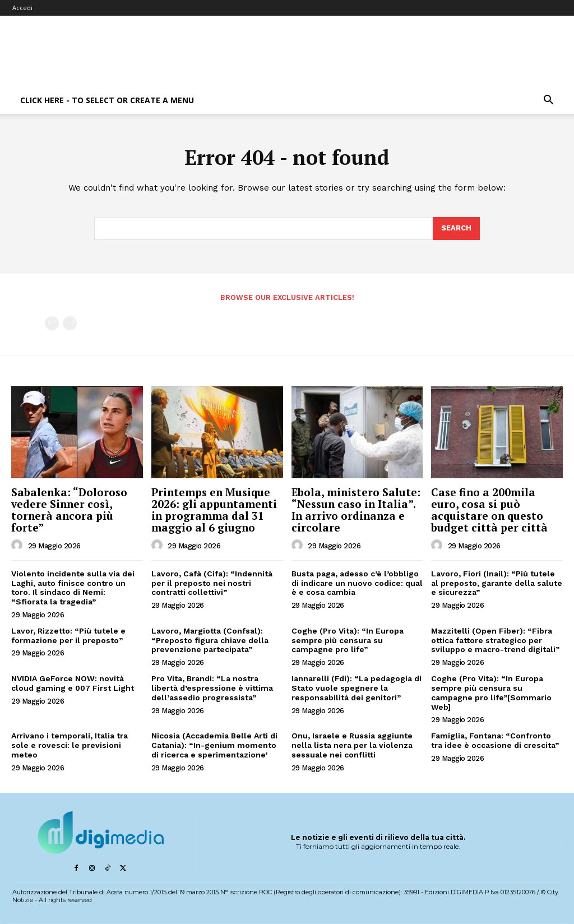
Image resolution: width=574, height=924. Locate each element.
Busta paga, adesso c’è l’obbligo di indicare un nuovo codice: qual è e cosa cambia (357, 583)
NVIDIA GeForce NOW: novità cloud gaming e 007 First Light (73, 683)
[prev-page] (52, 323)
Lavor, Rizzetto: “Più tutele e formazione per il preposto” (68, 636)
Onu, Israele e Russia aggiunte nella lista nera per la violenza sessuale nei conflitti (352, 745)
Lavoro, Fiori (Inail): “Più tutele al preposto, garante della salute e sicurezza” (497, 583)
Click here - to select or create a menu (107, 100)
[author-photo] (18, 546)
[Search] (456, 229)
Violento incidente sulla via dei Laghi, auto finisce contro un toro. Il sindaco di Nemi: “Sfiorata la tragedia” (73, 588)
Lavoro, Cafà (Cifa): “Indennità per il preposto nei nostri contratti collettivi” (212, 583)
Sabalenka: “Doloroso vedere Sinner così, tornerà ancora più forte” (69, 510)
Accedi (22, 8)
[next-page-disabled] (70, 323)
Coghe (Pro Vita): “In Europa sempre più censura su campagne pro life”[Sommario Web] (491, 692)
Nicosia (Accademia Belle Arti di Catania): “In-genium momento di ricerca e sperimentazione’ (214, 745)
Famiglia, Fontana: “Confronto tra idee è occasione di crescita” (495, 740)
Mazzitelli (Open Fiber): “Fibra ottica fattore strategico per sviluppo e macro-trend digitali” (495, 640)
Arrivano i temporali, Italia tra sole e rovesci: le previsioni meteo (70, 745)
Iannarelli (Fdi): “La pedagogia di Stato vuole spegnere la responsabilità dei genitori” (357, 688)
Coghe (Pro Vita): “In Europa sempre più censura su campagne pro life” (348, 640)
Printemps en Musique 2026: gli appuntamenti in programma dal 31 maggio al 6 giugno (214, 510)
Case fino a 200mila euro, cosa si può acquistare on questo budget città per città (489, 510)
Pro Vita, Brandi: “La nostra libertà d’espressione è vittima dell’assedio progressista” (212, 688)
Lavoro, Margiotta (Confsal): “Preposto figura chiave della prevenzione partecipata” (210, 640)
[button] (548, 101)
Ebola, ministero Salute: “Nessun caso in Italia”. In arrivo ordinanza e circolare (356, 510)
